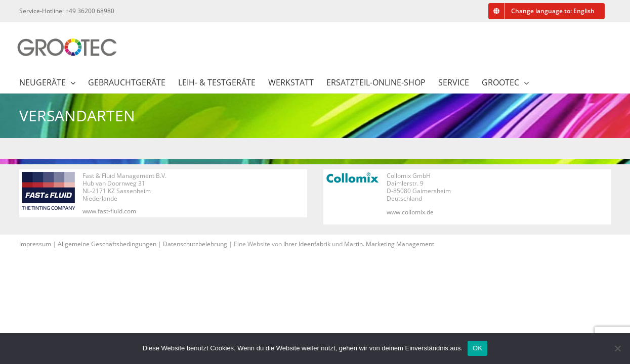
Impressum (35, 244)
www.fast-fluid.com (109, 211)
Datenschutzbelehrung (195, 244)
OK (477, 348)
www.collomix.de (410, 212)
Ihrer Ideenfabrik (307, 244)
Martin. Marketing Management (389, 244)
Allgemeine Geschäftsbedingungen (107, 244)
